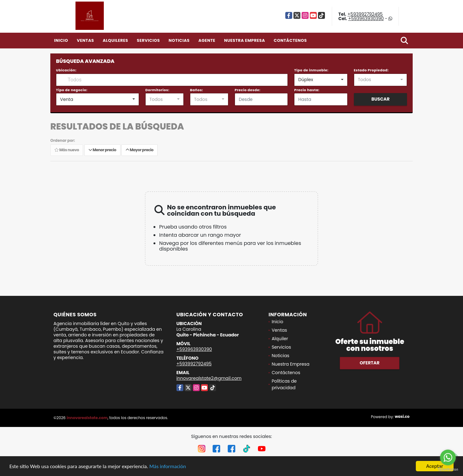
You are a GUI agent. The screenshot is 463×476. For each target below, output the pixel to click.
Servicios (148, 40)
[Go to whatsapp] (448, 457)
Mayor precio (139, 150)
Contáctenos (290, 40)
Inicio (61, 40)
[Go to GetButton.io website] (448, 470)
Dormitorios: (157, 90)
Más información (168, 466)
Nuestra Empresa (244, 40)
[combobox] (321, 80)
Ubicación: (66, 70)
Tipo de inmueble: (311, 70)
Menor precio (102, 150)
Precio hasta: (307, 90)
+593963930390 (366, 19)
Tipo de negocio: (72, 90)
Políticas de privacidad (284, 384)
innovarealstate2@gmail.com (209, 378)
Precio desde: (248, 90)
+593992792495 (365, 14)
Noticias (179, 40)
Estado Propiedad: (371, 70)
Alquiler (280, 339)
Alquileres (115, 40)
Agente (207, 40)
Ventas (85, 40)
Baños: (196, 90)
